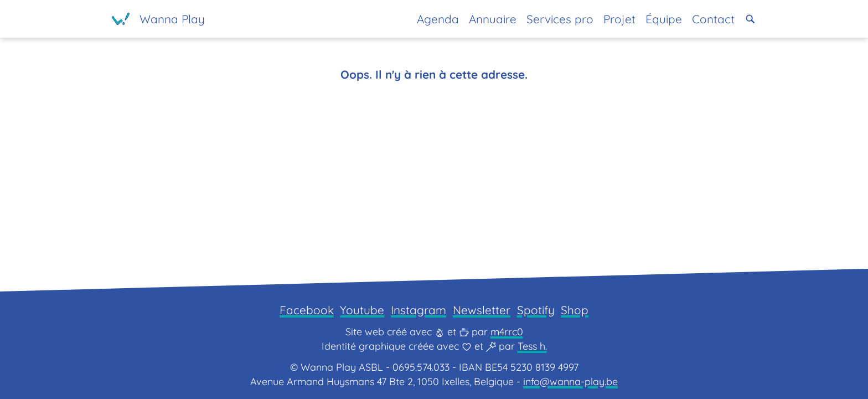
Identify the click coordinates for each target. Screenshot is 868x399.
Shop (575, 310)
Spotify (536, 310)
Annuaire (493, 19)
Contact (713, 19)
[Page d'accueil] (158, 19)
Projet (619, 19)
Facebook (307, 310)
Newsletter (482, 310)
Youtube (362, 310)
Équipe (664, 19)
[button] (750, 19)
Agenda (438, 19)
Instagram (418, 310)
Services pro (560, 19)
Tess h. (532, 346)
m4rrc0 (507, 332)
